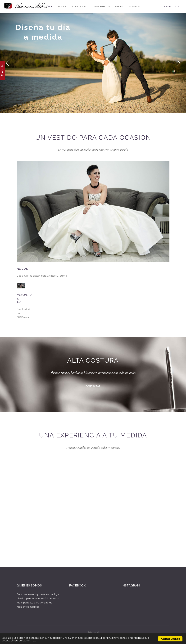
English (177, 6)
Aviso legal (93, 632)
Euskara (168, 6)
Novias (22, 269)
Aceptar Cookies (170, 639)
